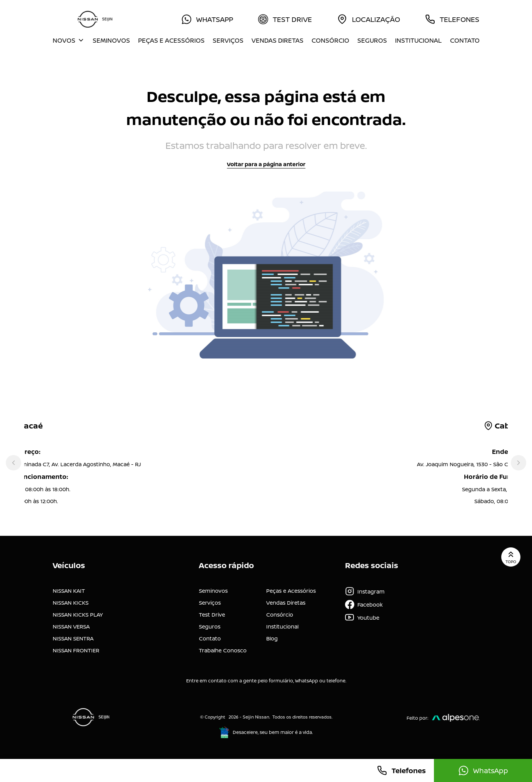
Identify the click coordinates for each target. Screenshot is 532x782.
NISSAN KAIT (69, 591)
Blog (272, 638)
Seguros (372, 40)
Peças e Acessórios (171, 40)
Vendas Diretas (278, 40)
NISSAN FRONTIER (76, 650)
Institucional (418, 40)
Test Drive (212, 614)
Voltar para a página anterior (266, 164)
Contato (465, 40)
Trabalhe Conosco (223, 650)
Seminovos (111, 40)
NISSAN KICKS (71, 603)
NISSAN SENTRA (73, 638)
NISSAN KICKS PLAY (78, 614)
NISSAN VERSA (71, 626)
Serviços (228, 40)
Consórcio (330, 40)
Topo (511, 557)
